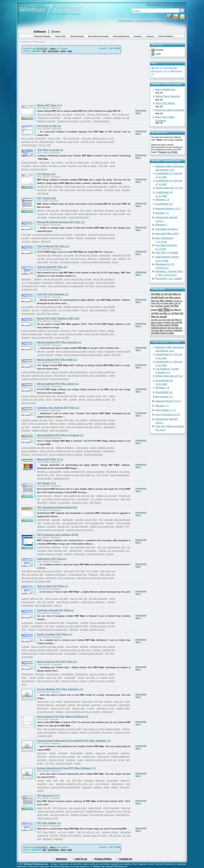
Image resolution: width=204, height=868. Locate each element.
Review (43, 286)
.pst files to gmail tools (77, 162)
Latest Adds (60, 36)
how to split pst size (88, 832)
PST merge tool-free (75, 187)
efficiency (92, 259)
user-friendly (83, 499)
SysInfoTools (44, 520)
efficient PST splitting (70, 835)
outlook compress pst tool (50, 554)
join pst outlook (94, 307)
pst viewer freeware (104, 210)
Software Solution (79, 815)
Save (138, 113)
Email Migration (29, 145)
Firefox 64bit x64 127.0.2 (169, 188)
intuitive (126, 729)
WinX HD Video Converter (170, 110)
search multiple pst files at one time (83, 712)
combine (96, 650)
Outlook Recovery (95, 811)
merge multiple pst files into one (38, 448)
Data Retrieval (122, 815)
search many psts (60, 708)
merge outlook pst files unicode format (83, 355)
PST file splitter (46, 602)
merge (115, 262)
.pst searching (110, 705)
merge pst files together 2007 (99, 334)
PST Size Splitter (46, 832)
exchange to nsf (30, 142)
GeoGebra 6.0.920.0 (167, 229)
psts (79, 757)
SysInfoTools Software (49, 547)
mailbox (60, 712)
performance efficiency (93, 602)
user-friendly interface (78, 376)
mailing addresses (120, 757)
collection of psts (105, 708)
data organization (44, 605)
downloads (53, 51)
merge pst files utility (32, 334)
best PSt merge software (90, 190)
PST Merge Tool (39, 454)
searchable (124, 705)
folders (115, 787)
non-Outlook (95, 732)
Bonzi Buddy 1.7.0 (165, 410)
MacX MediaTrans (165, 89)
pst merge (67, 114)
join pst (36, 310)
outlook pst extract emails (62, 757)
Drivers (56, 32)
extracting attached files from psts (74, 784)
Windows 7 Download (33, 42)
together (26, 337)
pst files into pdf (171, 322)
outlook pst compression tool (114, 551)
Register (160, 50)
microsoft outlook (64, 763)
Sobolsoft (71, 760)
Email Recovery (111, 808)
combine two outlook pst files (50, 623)
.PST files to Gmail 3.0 (50, 150)
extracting (42, 753)
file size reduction (98, 599)
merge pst (80, 114)
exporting (88, 780)
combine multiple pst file (116, 118)
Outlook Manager (92, 451)
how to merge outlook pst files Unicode (76, 351)
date (70, 51)
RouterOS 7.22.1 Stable (169, 278)
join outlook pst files (67, 396)
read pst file (71, 214)
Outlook (113, 187)
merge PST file (45, 187)
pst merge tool (78, 259)
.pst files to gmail (100, 162)
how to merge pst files (42, 337)
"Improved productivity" (49, 118)
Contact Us (126, 859)
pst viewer (121, 210)
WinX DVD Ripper (165, 103)
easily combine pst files (51, 653)
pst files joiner (94, 396)
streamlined (27, 581)
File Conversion (71, 138)
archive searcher (72, 702)
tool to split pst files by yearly (80, 283)
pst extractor (102, 784)
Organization (33, 283)
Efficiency (58, 187)
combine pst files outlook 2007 (52, 630)
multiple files (123, 708)
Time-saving (103, 757)
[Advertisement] (49, 78)
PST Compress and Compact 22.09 (58, 535)
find (128, 760)
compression (76, 551)
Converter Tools (112, 190)
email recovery (45, 496)
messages (61, 705)
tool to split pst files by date (78, 279)
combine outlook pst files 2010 (38, 420)
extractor (125, 753)
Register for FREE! (168, 152)
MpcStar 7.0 (162, 213)
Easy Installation (30, 451)
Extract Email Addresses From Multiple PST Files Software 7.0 (74, 741)
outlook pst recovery (107, 496)
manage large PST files (95, 835)
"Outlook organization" (68, 121)
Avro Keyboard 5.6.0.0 (168, 414)
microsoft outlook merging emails (48, 238)
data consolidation (99, 310)
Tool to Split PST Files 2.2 (52, 267)
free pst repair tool (75, 811)
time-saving (43, 708)
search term (43, 702)
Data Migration (47, 142)
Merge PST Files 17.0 (49, 105)
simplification (37, 626)
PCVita (84, 310)
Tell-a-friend (153, 5)
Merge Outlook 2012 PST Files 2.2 (57, 662)
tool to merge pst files (58, 259)
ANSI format (59, 376)
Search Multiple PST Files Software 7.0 (60, 689)
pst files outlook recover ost (165, 326)
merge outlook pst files (98, 399)
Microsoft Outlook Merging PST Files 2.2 (61, 222)
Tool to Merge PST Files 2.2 (53, 246)
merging (70, 238)
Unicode (50, 351)
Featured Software (42, 36)
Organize (53, 190)
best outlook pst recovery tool (79, 496)
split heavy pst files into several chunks (42, 571)
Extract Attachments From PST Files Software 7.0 (66, 768)
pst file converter (80, 526)
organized (110, 351)
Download (141, 110)
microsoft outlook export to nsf (98, 138)
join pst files (28, 307)
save (49, 780)
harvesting (113, 753)
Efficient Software (65, 448)
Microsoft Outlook (69, 210)
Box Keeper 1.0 (164, 397)
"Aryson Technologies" (98, 114)
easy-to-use (105, 214)
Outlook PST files (64, 420)
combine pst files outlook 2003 (48, 427)
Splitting (38, 279)
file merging (81, 420)
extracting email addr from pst (101, 760)
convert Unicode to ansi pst (79, 530)
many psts (119, 702)
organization (80, 235)
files (55, 334)
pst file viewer (56, 214)
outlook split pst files (33, 599)
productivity (91, 238)
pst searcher (83, 705)
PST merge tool (67, 190)
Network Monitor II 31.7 (168, 209)
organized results (46, 712)
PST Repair (95, 503)
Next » (53, 48)
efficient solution (59, 372)
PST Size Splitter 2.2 (49, 823)
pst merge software (70, 262)
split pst (58, 605)
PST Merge (43, 193)
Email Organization (93, 454)
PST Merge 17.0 (46, 174)
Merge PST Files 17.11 (50, 459)
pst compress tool (96, 554)
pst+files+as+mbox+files (161, 320)
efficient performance (74, 307)
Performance (53, 674)
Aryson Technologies (97, 187)
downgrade (68, 520)
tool (114, 259)
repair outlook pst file (48, 818)
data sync (45, 162)
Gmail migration (30, 162)
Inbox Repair (95, 808)
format (53, 753)
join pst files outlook (69, 310)
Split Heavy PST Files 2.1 (52, 559)
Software (40, 32)
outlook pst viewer (58, 217)
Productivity (47, 283)
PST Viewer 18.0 (47, 198)
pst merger (86, 121)
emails (59, 702)
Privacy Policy (103, 859)
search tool (107, 712)
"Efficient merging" (46, 121)
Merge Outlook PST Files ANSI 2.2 (57, 360)
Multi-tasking (77, 753)
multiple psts (89, 757)
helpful (107, 355)
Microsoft (46, 241)
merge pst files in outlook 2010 (96, 678)
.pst (52, 702)
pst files (164, 309)
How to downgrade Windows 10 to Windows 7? (167, 71)
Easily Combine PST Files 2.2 (54, 634)
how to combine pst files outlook (84, 427)
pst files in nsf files (169, 313)
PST (74, 331)
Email (121, 760)
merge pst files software (34, 331)
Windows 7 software (53, 839)
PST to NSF (45, 145)
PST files (103, 166)
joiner (49, 399)
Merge (102, 331)
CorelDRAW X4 (164, 204)
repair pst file (44, 808)
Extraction (42, 760)
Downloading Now (121, 36)
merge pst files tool (88, 331)
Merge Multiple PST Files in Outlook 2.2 (60, 435)
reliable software (40, 430)
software (35, 241)
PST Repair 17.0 (46, 483)
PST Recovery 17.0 (48, 795)
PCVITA (54, 835)
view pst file (53, 210)
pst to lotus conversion (34, 138)
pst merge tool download (50, 255)
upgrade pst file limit (86, 520)
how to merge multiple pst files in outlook (61, 451)
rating (63, 51)
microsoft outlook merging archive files (53, 235)
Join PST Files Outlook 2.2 (53, 294)
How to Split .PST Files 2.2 (53, 586)
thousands (87, 702)
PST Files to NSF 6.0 (49, 126)
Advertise (61, 859)
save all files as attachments (66, 787)
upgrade (56, 520)
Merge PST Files (46, 475)
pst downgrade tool (72, 523)
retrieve (108, 702)
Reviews (138, 36)
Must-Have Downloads (98, 36)
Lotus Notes (54, 138)
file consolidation (99, 376)
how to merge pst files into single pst (75, 475)
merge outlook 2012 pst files (45, 678)
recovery (110, 523)
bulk (55, 780)
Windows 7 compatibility (49, 472)
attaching (125, 780)
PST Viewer (86, 210)
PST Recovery (60, 808)
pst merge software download (95, 262)
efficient (41, 210)
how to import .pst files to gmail (49, 166)
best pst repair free (59, 815)
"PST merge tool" (121, 114)
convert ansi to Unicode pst (51, 530)
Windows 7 (27, 279)
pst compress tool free (83, 547)
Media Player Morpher (168, 96)
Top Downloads (77, 36)
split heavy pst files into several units (95, 578)
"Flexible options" (102, 121)
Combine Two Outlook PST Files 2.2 (58, 408)
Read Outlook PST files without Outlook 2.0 (63, 717)
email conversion (39, 169)
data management (78, 372)
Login (158, 54)
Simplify (126, 190)
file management (67, 578)
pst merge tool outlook (86, 255)
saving (40, 791)
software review (49, 310)
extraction (125, 787)
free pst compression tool (111, 547)
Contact (166, 5)
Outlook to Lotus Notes (67, 142)
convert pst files (52, 523)
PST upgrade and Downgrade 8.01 (57, 507)
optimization (79, 554)
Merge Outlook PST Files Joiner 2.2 (58, 384)
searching (96, 705)
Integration (70, 678)
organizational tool (77, 575)
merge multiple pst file (49, 114)
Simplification (28, 681)
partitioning (51, 578)
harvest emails (56, 760)
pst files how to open (163, 333)
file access (108, 732)
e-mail (80, 760)
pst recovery (64, 503)
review (82, 396)
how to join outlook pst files (48, 307)
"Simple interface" (73, 118)
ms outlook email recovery (105, 499)
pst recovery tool (78, 808)
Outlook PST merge (42, 376)
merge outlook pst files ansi (36, 372)
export (107, 787)
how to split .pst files (57, 599)
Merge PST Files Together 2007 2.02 (58, 318)
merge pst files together (71, 334)
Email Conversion (105, 142)
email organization (60, 379)
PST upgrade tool (94, 523)
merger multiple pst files (102, 448)
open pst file (119, 214)
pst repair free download (102, 815)
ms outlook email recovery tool (58, 499)
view (62, 780)
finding (40, 763)
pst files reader (162, 306)
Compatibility (67, 674)
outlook (41, 780)
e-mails (91, 708)
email (65, 547)
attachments (117, 784)
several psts (78, 708)
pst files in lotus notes (167, 324)
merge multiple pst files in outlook (66, 454)
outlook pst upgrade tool (102, 526)
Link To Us (178, 5)
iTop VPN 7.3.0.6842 (167, 252)
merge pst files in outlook (74, 681)
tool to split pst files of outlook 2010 (66, 286)
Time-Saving (82, 448)
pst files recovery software (169, 330)
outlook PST (63, 526)
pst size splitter (66, 832)
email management (88, 214)
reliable (111, 331)
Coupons (150, 36)
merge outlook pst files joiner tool (39, 396)
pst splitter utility (43, 581)
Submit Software (166, 36)
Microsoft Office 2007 (167, 234)
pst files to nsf (88, 142)
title (44, 51)
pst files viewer (164, 301)
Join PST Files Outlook (48, 314)
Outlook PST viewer (68, 732)
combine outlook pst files (80, 424)
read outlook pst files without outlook (101, 729)
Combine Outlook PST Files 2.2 (56, 610)
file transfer (57, 162)
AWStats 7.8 (162, 200)
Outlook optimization (56, 575)
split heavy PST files (74, 571)
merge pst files (92, 118)
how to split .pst (79, 599)
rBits (39, 729)
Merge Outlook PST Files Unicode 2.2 (59, 342)
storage (110, 554)
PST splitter (92, 571)
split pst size (115, 835)
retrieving (63, 753)
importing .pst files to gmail (82, 166)
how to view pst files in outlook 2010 (62, 729)
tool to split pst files (53, 279)
